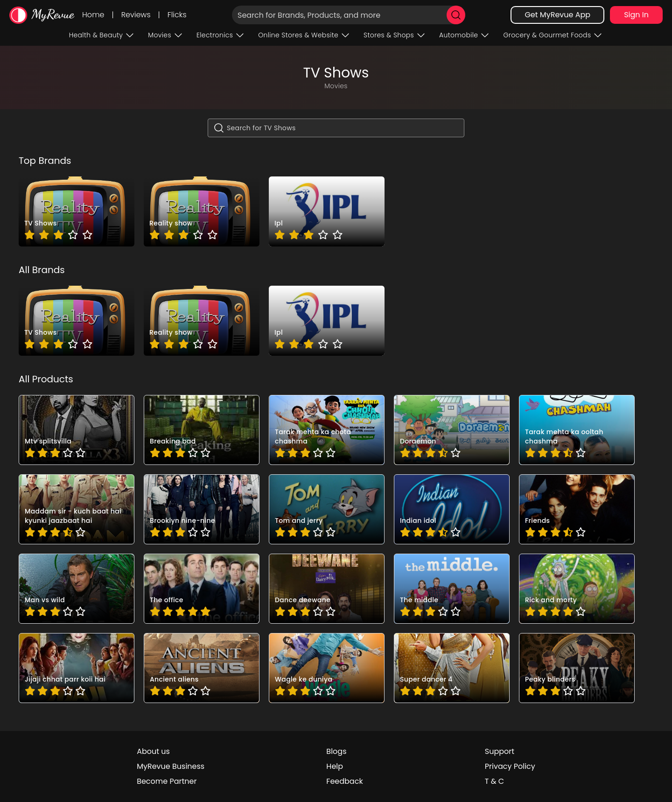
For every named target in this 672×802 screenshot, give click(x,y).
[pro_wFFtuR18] (452, 668)
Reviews (136, 15)
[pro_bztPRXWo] (327, 589)
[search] (456, 15)
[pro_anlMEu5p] (202, 589)
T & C (494, 781)
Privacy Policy (510, 766)
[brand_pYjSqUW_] (327, 211)
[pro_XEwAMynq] (77, 589)
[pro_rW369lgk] (327, 668)
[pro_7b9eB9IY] (452, 430)
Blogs (336, 751)
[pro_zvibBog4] (577, 668)
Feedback (344, 781)
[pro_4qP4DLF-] (77, 430)
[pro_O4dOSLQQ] (452, 509)
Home (93, 15)
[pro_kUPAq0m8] (77, 668)
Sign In (636, 15)
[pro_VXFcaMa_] (577, 509)
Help (335, 766)
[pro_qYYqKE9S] (202, 668)
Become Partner (167, 781)
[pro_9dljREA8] (77, 509)
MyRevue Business (171, 766)
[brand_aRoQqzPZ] (77, 211)
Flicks (177, 15)
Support (500, 751)
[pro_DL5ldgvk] (202, 509)
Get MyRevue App (557, 15)
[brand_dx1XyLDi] (202, 211)
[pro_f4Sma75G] (577, 589)
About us (153, 751)
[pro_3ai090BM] (202, 430)
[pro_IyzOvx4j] (327, 509)
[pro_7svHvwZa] (327, 430)
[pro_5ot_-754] (577, 430)
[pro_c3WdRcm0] (452, 589)
